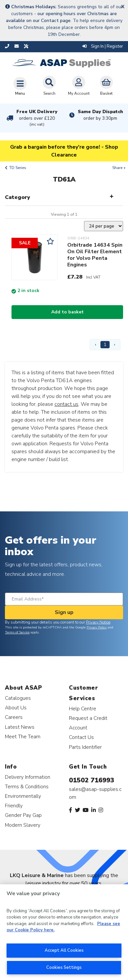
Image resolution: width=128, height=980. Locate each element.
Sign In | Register (103, 46)
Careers (14, 717)
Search (49, 86)
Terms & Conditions (27, 786)
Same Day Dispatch (100, 115)
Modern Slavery (23, 825)
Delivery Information (28, 777)
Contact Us (81, 737)
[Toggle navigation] (20, 86)
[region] (64, 932)
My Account (79, 86)
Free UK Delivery (37, 118)
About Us (16, 708)
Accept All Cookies (64, 950)
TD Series (18, 168)
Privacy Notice (98, 622)
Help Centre (83, 709)
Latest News (20, 727)
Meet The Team (23, 736)
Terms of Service (17, 632)
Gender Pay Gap (23, 815)
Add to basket (67, 312)
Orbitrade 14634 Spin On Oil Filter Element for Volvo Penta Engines (95, 255)
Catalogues (18, 698)
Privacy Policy (97, 627)
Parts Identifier (85, 747)
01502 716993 (92, 780)
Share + (119, 168)
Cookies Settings (64, 968)
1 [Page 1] (105, 344)
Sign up (64, 612)
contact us (66, 404)
